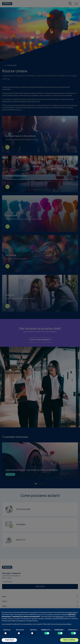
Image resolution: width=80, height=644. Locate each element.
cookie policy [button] (60, 617)
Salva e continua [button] (69, 640)
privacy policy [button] (72, 613)
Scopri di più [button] (9, 640)
